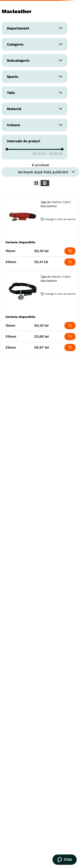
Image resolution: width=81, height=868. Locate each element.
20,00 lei (39, 153)
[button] (35, 28)
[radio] (36, 183)
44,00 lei (54, 153)
